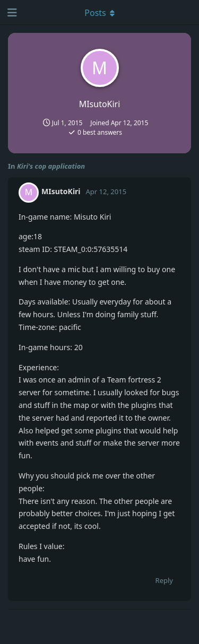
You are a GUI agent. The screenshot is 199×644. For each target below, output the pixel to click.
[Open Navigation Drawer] (11, 12)
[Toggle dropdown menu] (100, 12)
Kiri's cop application (51, 166)
